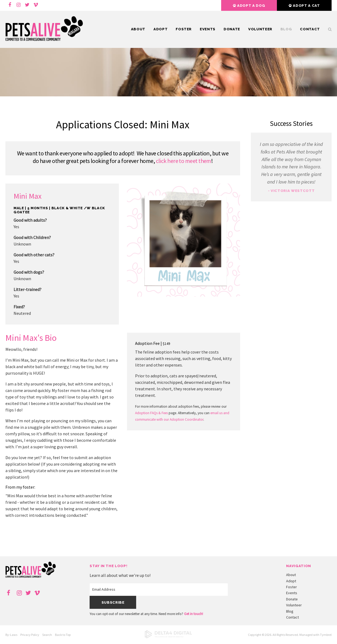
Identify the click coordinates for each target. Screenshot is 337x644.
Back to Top (63, 635)
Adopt (161, 29)
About (138, 29)
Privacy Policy (30, 635)
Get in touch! (194, 614)
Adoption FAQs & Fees (151, 413)
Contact (310, 29)
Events (208, 29)
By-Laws (11, 635)
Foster (184, 29)
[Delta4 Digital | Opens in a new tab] (168, 637)
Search (328, 29)
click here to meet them (184, 161)
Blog (286, 29)
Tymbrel (326, 635)
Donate (232, 29)
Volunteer (260, 29)
